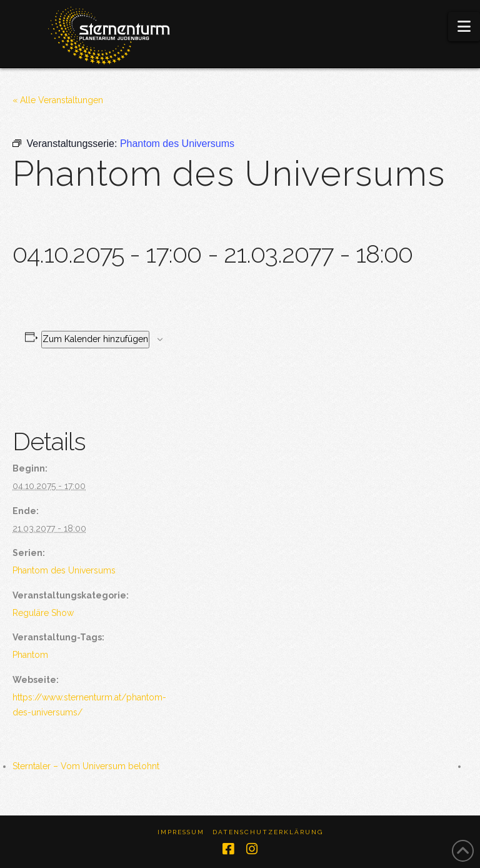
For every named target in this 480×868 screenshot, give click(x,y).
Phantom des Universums (64, 570)
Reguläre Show (43, 613)
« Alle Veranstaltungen (58, 100)
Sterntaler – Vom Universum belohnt (86, 766)
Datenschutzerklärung (268, 832)
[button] (464, 27)
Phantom (30, 655)
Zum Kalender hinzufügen (95, 339)
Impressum (181, 832)
